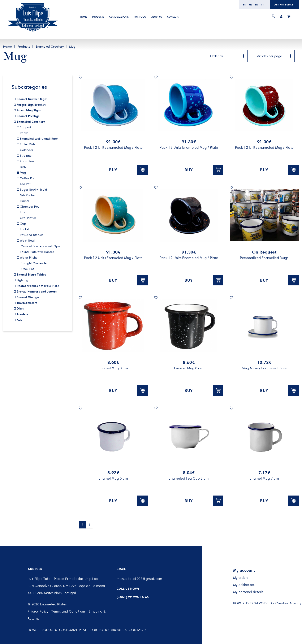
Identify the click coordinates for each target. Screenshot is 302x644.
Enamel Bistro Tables (31, 275)
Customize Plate (119, 17)
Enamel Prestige (28, 116)
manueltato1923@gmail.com (139, 579)
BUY (128, 170)
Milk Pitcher (28, 195)
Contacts (173, 17)
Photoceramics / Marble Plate (38, 286)
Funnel (25, 201)
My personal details (248, 592)
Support (25, 127)
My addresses (244, 585)
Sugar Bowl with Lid (33, 190)
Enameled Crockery (49, 47)
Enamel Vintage (28, 297)
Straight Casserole (33, 263)
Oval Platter (28, 218)
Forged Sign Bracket (31, 105)
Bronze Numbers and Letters (37, 291)
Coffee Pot (27, 178)
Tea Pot (25, 184)
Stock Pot (27, 269)
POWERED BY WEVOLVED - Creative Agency (267, 603)
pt (262, 5)
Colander (27, 150)
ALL (19, 320)
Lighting (22, 280)
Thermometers (27, 303)
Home (84, 17)
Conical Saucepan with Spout (41, 246)
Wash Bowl (27, 241)
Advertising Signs (29, 110)
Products (98, 17)
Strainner (26, 156)
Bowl (23, 212)
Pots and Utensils (32, 235)
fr (250, 5)
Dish (23, 167)
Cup (23, 224)
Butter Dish (27, 144)
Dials (20, 308)
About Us (157, 17)
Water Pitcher (29, 258)
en (256, 5)
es (244, 5)
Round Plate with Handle (37, 252)
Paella (24, 133)
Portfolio (140, 17)
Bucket (25, 229)
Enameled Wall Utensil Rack (39, 139)
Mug (72, 47)
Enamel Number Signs (32, 99)
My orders (241, 578)
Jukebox (22, 314)
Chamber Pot (29, 207)
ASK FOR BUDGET (284, 5)
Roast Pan (27, 161)
